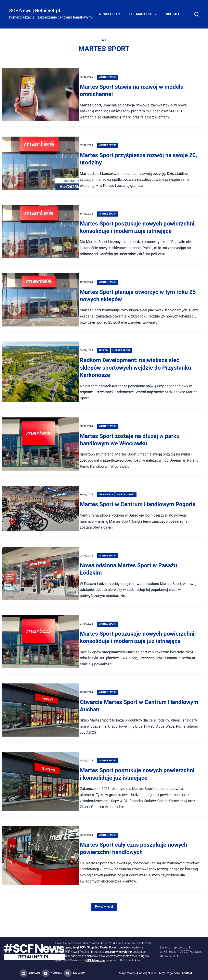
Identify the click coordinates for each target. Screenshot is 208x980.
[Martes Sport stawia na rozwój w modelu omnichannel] (40, 97)
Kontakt (187, 973)
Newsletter (110, 14)
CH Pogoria (111, 502)
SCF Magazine (144, 14)
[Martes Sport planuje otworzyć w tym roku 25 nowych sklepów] (40, 310)
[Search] (197, 14)
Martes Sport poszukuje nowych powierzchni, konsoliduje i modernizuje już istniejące (139, 656)
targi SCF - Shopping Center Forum (95, 947)
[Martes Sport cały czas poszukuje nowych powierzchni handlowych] (40, 880)
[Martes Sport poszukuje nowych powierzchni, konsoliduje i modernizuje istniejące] (40, 238)
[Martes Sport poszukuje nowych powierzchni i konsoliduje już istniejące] (40, 806)
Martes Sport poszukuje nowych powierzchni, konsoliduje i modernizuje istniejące (135, 231)
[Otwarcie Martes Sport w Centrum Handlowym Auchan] (40, 735)
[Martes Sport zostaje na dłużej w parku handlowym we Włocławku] (40, 454)
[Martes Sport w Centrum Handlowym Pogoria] (40, 522)
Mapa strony (127, 973)
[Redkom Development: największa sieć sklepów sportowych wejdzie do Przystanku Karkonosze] (40, 382)
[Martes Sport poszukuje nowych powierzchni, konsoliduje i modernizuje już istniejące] (40, 663)
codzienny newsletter (118, 952)
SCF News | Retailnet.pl (35, 11)
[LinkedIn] (30, 973)
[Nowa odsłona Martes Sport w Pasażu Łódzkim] (40, 591)
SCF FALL (176, 14)
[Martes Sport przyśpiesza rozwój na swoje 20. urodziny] (40, 166)
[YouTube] (52, 973)
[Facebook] (75, 973)
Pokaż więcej (104, 929)
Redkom (108, 358)
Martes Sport (113, 77)
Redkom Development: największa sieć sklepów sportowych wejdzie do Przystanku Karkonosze (140, 375)
